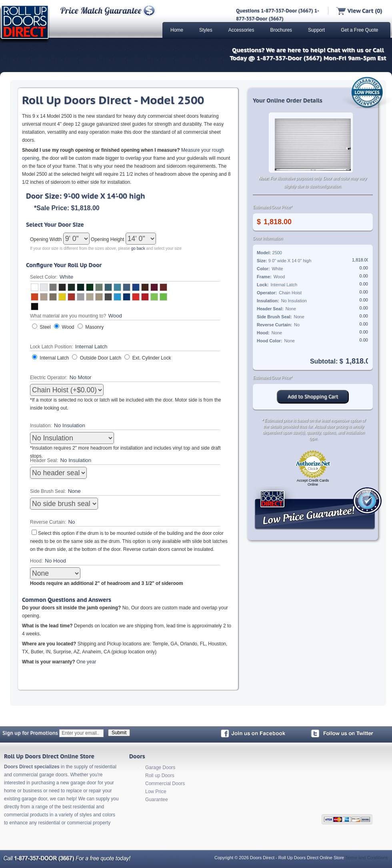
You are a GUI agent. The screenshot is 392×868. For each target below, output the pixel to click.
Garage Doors (160, 768)
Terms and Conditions (366, 858)
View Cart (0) (359, 11)
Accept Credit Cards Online (313, 482)
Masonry (94, 327)
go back (138, 248)
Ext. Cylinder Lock (152, 358)
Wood (68, 327)
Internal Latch (54, 358)
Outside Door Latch (101, 358)
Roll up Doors (160, 776)
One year (86, 662)
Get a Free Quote (359, 30)
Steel (45, 327)
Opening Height (108, 239)
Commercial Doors (165, 784)
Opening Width (47, 239)
